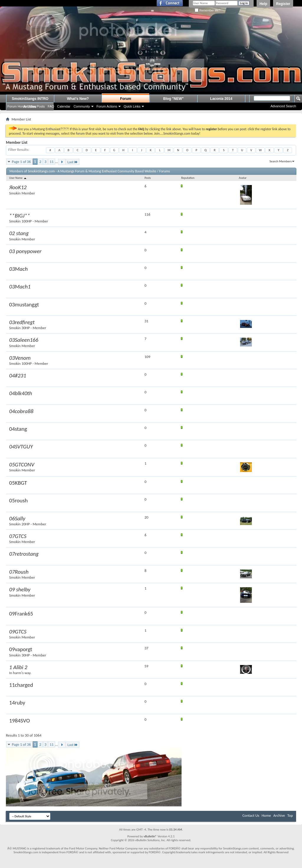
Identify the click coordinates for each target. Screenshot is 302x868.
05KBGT (18, 483)
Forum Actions (107, 106)
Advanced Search (283, 106)
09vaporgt (21, 649)
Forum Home (17, 106)
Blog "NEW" (173, 99)
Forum (125, 99)
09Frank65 (21, 614)
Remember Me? (207, 10)
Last (73, 162)
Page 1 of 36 (21, 162)
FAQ (51, 106)
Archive (279, 815)
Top (290, 815)
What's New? (78, 99)
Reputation (188, 178)
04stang (18, 429)
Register (283, 4)
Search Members (281, 161)
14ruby (17, 703)
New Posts (37, 106)
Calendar (64, 106)
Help (263, 4)
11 (51, 162)
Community (82, 106)
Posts (148, 178)
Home (266, 815)
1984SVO (19, 721)
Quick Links (132, 106)
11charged (21, 685)
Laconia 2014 (221, 99)
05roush (18, 500)
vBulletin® (150, 836)
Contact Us (251, 815)
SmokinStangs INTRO (30, 99)
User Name (18, 178)
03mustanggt (24, 305)
